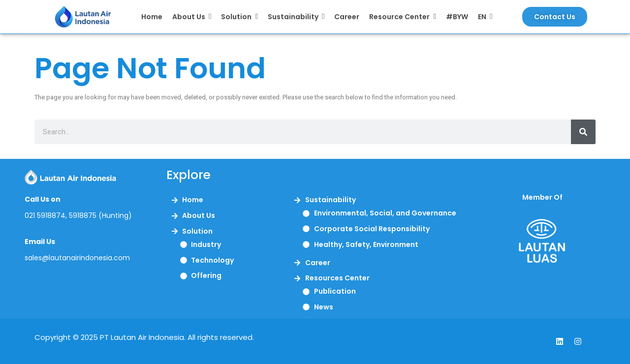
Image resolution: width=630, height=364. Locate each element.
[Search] (583, 132)
